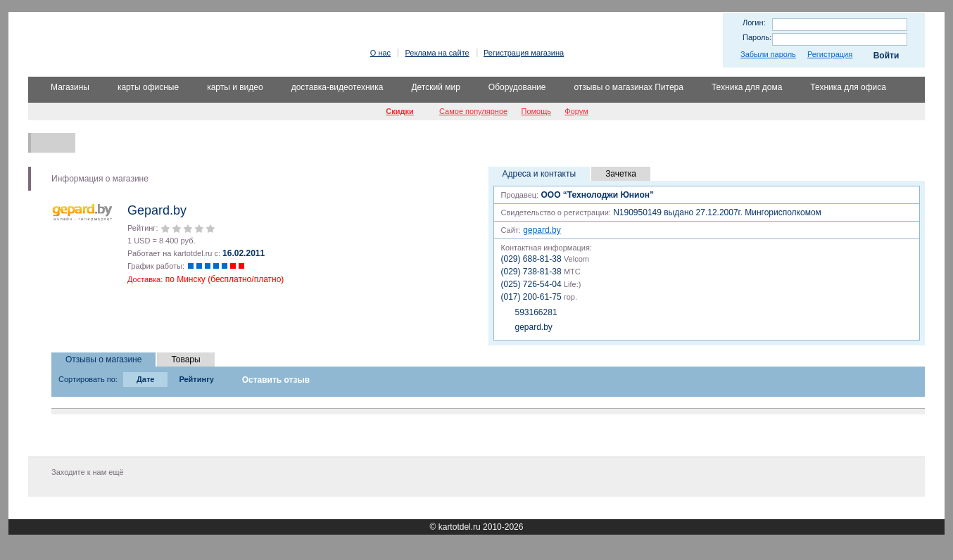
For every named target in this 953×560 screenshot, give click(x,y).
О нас (380, 53)
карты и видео (235, 87)
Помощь (537, 111)
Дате (145, 379)
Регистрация (830, 54)
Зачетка (621, 174)
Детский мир (435, 87)
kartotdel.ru (460, 527)
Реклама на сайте (437, 53)
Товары (185, 359)
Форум (576, 111)
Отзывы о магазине (103, 359)
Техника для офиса (848, 87)
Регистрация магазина (524, 53)
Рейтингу (196, 379)
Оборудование (517, 87)
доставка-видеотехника (337, 87)
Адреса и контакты (539, 174)
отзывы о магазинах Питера (629, 87)
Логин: (754, 23)
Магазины (70, 87)
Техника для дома (747, 87)
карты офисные (148, 87)
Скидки (399, 111)
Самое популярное (473, 111)
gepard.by (542, 230)
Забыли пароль (768, 54)
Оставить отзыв (276, 380)
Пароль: (757, 37)
